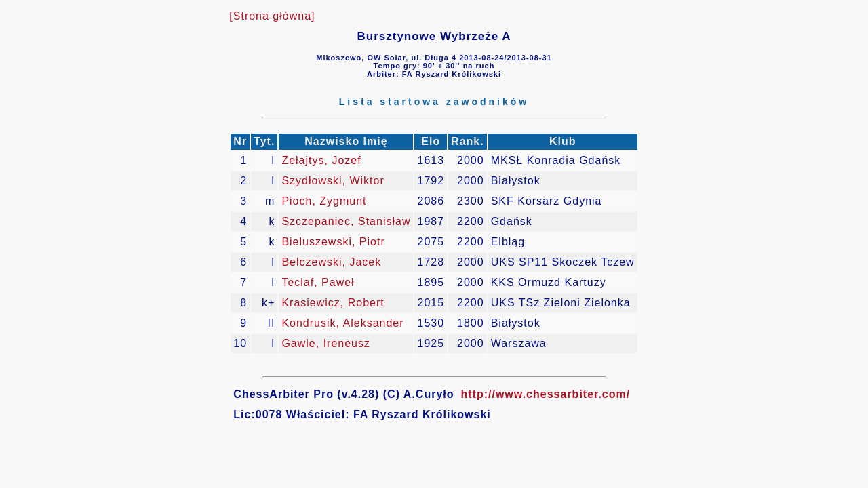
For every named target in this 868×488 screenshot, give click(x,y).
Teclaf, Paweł (318, 282)
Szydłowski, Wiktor (333, 181)
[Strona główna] (272, 16)
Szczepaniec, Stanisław (346, 221)
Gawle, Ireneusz (326, 343)
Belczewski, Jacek (331, 262)
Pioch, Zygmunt (324, 201)
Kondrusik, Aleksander (342, 323)
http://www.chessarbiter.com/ (546, 394)
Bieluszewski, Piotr (333, 242)
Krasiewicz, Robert (333, 303)
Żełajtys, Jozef (321, 160)
